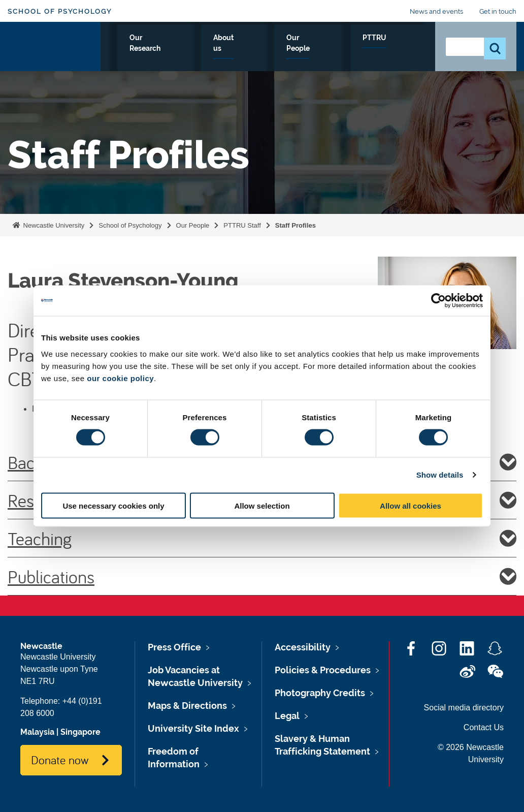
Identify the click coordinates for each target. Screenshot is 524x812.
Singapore (80, 732)
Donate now (60, 760)
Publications (262, 576)
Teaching (262, 538)
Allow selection (262, 505)
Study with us (168, 49)
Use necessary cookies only (113, 505)
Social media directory (464, 708)
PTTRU (405, 49)
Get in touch (498, 11)
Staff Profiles (296, 225)
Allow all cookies (411, 505)
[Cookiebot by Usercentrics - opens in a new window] (438, 301)
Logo (54, 47)
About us (298, 49)
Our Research (237, 49)
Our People (354, 49)
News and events (436, 11)
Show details (440, 475)
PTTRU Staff (242, 225)
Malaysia (37, 732)
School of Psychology (60, 11)
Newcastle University (53, 225)
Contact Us (484, 727)
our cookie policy (120, 378)
